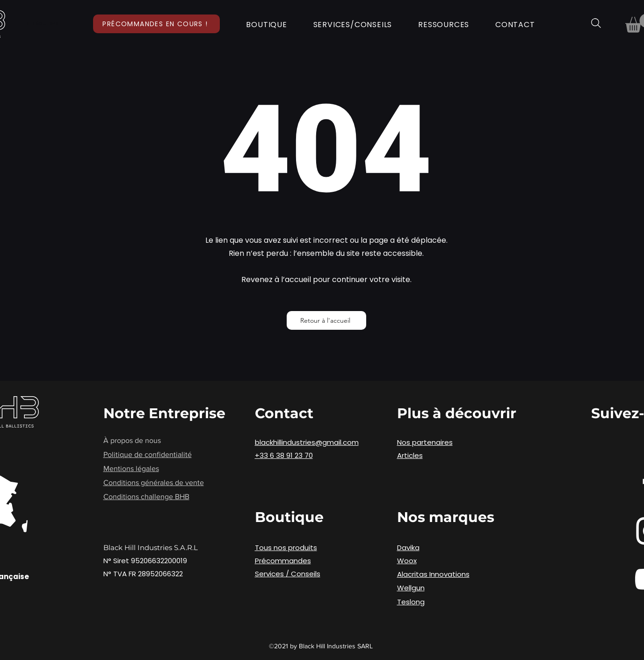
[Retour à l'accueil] (326, 320)
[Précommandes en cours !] (156, 24)
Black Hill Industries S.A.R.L (151, 548)
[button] (267, 25)
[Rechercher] (596, 23)
